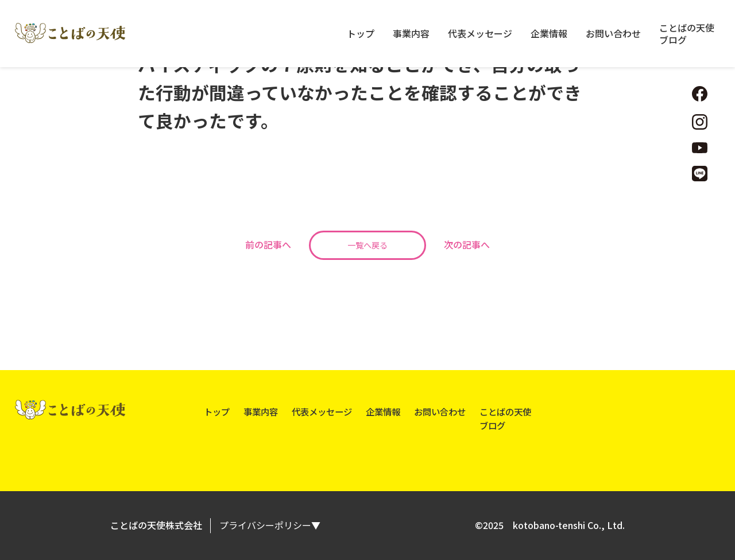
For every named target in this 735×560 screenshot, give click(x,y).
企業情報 (549, 34)
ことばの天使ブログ (687, 34)
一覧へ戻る (367, 245)
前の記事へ (268, 244)
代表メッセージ (480, 34)
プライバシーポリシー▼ (270, 525)
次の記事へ (467, 244)
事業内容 (411, 34)
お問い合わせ (613, 34)
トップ (361, 34)
